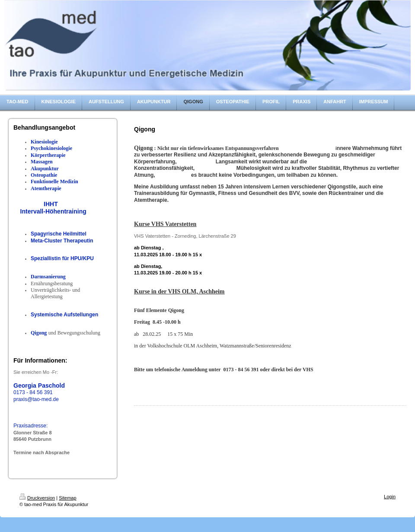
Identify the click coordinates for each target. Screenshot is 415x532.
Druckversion (37, 498)
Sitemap (67, 498)
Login (390, 497)
